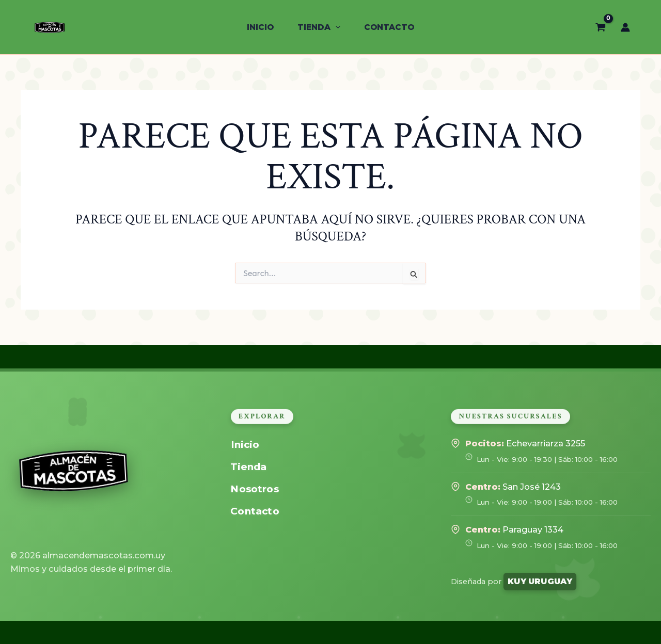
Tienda (248, 467)
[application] (335, 27)
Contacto (255, 511)
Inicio (245, 445)
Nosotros (254, 489)
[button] (319, 27)
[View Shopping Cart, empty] (601, 27)
